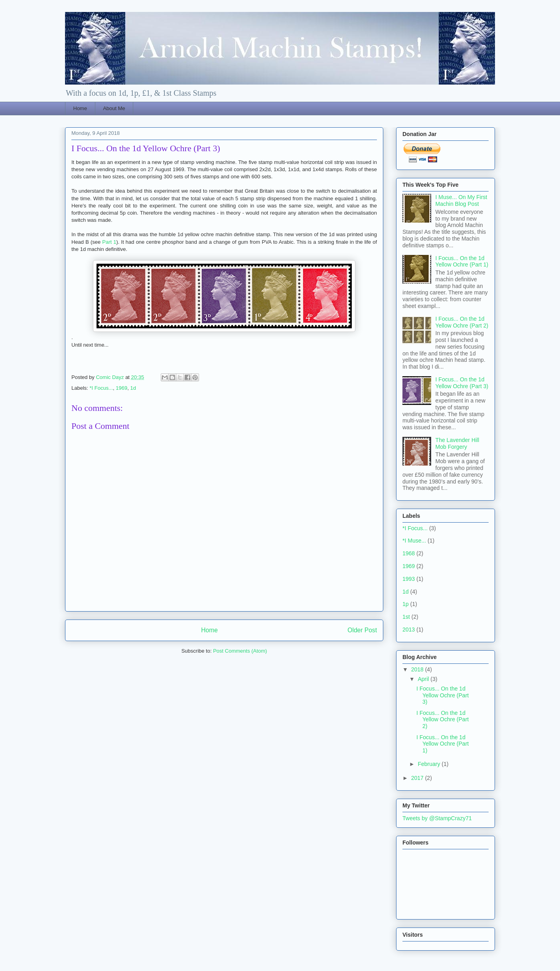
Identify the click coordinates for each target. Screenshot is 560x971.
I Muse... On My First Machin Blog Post (461, 200)
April (424, 679)
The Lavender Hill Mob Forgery (457, 443)
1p (406, 604)
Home (80, 108)
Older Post (362, 630)
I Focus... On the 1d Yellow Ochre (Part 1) (462, 261)
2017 (418, 778)
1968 (409, 553)
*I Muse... (414, 541)
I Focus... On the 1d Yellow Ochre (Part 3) (462, 383)
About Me (114, 108)
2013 (409, 630)
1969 (121, 388)
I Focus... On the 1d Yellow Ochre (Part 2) (462, 322)
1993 (409, 579)
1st (406, 617)
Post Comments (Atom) (240, 651)
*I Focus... (102, 388)
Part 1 (109, 242)
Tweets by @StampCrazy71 (437, 818)
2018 (418, 669)
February (430, 764)
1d (133, 388)
